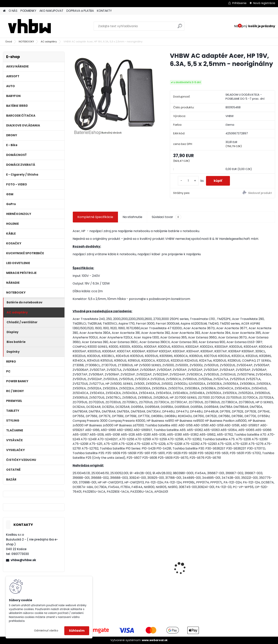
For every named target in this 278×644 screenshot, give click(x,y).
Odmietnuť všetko (46, 631)
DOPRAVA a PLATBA (80, 11)
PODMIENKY (28, 11)
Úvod (9, 42)
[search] (180, 27)
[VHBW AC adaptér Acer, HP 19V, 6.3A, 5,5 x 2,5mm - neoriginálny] (115, 94)
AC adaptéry (49, 42)
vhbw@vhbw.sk (23, 560)
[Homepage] (4, 11)
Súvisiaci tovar (167, 217)
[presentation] (75, 562)
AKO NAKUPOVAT (51, 11)
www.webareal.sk (155, 640)
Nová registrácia (264, 3)
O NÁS (13, 11)
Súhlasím (77, 631)
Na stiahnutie (132, 217)
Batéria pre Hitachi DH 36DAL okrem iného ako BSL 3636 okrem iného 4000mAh (199, 568)
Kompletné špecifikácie (95, 217)
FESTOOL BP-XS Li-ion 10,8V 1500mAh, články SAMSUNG (96, 569)
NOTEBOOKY (26, 42)
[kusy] (188, 181)
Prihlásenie (239, 3)
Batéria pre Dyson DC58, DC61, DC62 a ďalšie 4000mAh (145, 572)
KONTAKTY (104, 11)
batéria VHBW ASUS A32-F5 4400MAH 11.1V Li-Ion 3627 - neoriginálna (250, 562)
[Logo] (29, 26)
